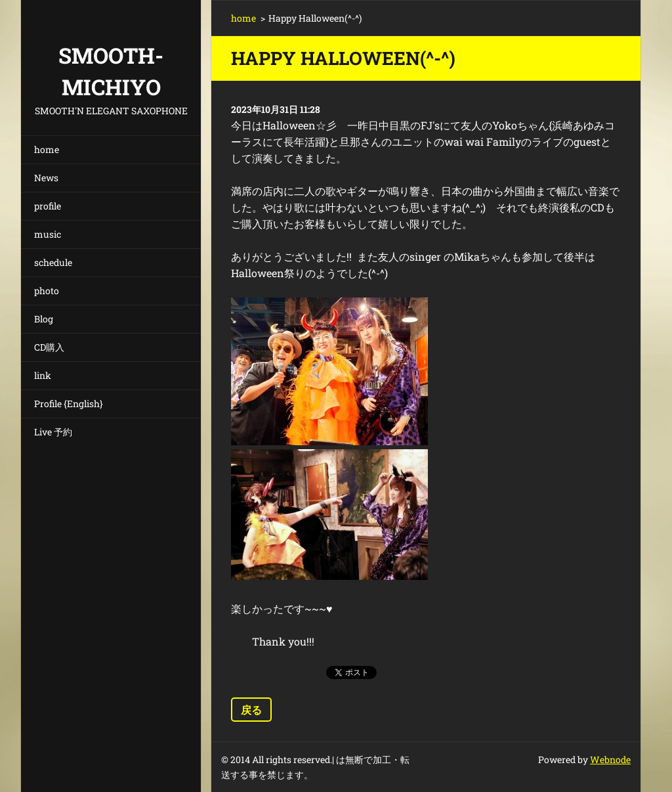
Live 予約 (53, 432)
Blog (44, 319)
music (48, 234)
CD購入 (49, 347)
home (47, 149)
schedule (53, 262)
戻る (251, 710)
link (43, 375)
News (46, 178)
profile (48, 206)
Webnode (610, 759)
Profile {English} (69, 404)
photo (47, 291)
